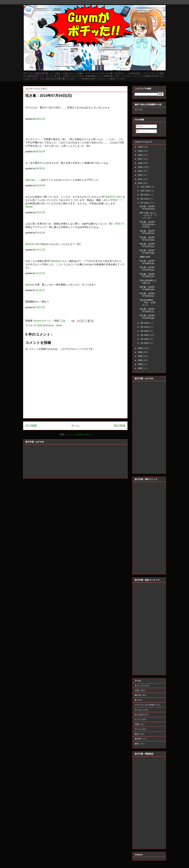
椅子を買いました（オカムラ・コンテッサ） (148, 215)
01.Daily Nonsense (44, 325)
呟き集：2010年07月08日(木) (147, 262)
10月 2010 (145, 191)
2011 (140, 179)
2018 (140, 155)
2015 (140, 167)
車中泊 (138, 695)
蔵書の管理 (145, 257)
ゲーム (138, 729)
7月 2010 (145, 203)
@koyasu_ (31, 180)
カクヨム (139, 109)
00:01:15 (40, 119)
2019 (140, 151)
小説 (137, 690)
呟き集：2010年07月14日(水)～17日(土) (148, 224)
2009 (140, 348)
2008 (140, 352)
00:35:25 (40, 168)
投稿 (140, 126)
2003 (140, 364)
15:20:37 (40, 290)
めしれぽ (139, 715)
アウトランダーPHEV (145, 705)
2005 (140, 356)
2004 (140, 360)
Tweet (59, 325)
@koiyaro (56, 261)
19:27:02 (40, 307)
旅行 (137, 734)
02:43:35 (40, 233)
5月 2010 (145, 327)
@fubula (30, 244)
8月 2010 (145, 199)
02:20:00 (40, 185)
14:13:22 (40, 273)
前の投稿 (120, 426)
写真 (137, 724)
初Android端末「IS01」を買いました (148, 302)
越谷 (137, 744)
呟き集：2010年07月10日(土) (147, 245)
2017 (140, 159)
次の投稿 (31, 426)
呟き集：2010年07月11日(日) (147, 239)
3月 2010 (145, 335)
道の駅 (138, 739)
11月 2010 (145, 187)
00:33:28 (40, 152)
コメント (142, 131)
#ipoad (29, 207)
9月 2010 (145, 195)
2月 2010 (145, 339)
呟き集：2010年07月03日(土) (147, 310)
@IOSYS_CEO (113, 197)
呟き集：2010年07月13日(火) (147, 232)
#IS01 (118, 224)
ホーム (75, 426)
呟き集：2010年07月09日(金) (147, 252)
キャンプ (139, 686)
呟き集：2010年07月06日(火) (147, 275)
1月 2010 (145, 343)
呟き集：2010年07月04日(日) (147, 295)
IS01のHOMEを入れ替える (148, 282)
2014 (140, 171)
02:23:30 (40, 212)
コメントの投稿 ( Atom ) (78, 434)
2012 (140, 175)
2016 (140, 163)
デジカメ (139, 710)
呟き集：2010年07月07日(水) (147, 269)
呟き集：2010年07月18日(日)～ (148, 208)
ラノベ (138, 719)
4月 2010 (145, 331)
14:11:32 (40, 250)
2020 (140, 147)
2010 (140, 183)
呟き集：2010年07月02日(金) (147, 317)
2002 (140, 368)
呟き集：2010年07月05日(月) (147, 288)
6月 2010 (145, 323)
